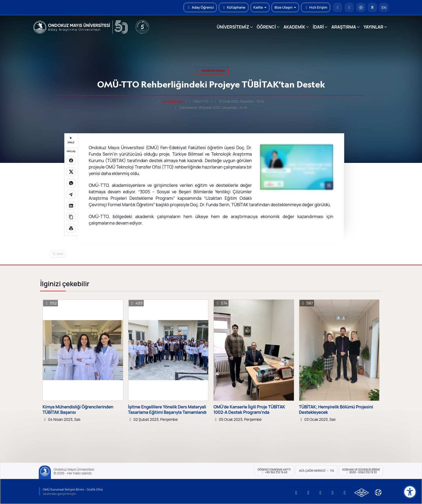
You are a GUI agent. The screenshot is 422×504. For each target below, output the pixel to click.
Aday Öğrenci (200, 7)
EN (384, 7)
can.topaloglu (173, 101)
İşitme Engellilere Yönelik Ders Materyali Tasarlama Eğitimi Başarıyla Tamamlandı (167, 409)
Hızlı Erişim (316, 7)
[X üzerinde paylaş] (71, 172)
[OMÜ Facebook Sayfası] (345, 493)
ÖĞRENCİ (266, 27)
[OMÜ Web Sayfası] (80, 27)
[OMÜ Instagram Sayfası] (321, 493)
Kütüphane (233, 7)
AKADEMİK (294, 27)
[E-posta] (349, 7)
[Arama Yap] (372, 7)
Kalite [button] (260, 7)
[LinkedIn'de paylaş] (71, 206)
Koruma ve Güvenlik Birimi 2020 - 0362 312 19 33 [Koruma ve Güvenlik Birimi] (361, 471)
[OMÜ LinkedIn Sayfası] (308, 493)
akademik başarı (211, 70)
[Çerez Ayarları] (378, 492)
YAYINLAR (373, 27)
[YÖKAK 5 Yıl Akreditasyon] (142, 27)
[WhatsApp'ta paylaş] (71, 183)
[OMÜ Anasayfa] (338, 7)
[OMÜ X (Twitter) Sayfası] (333, 493)
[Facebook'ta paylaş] (71, 160)
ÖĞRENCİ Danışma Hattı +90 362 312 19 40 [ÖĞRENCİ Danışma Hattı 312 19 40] (274, 471)
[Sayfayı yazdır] (71, 228)
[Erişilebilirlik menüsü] (410, 492)
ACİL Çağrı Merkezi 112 (316, 471)
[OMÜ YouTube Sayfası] (296, 493)
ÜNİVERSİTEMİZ (233, 27)
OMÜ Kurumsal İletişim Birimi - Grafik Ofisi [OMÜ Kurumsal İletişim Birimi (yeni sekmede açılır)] (73, 489)
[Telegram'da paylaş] (71, 194)
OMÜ (60, 254)
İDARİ (318, 27)
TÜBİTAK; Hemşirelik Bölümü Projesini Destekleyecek (336, 409)
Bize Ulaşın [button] (285, 7)
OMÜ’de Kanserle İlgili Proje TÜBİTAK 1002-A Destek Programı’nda (249, 409)
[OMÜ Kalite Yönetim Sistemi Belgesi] (362, 493)
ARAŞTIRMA (344, 27)
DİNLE (71, 140)
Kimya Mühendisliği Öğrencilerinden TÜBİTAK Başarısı (78, 409)
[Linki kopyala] (71, 217)
